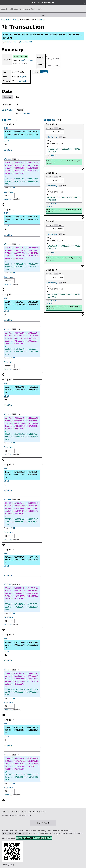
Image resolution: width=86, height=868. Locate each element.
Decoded (7, 97)
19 (6, 230)
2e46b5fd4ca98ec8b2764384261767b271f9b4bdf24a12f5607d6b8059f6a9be (22, 730)
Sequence (8, 192)
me (38, 833)
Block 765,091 (21, 57)
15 (6, 400)
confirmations (27, 60)
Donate (15, 812)
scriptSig (8, 150)
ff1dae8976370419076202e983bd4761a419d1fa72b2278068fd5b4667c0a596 (22, 560)
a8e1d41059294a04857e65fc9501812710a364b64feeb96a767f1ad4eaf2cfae (22, 390)
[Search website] (43, 9)
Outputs (49, 120)
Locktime (7, 110)
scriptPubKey (51, 137)
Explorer (6, 19)
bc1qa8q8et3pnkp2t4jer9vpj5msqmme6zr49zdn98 (64, 211)
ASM (14, 159)
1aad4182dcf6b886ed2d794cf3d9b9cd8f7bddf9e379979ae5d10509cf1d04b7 (22, 475)
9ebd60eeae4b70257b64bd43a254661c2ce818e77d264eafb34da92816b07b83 (22, 220)
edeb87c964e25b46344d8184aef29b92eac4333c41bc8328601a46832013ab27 (22, 305)
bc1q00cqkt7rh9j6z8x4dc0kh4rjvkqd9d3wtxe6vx (64, 162)
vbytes (23, 77)
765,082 (27, 114)
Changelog (39, 812)
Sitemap (26, 812)
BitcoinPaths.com (23, 816)
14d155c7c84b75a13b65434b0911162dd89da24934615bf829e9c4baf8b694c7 (22, 134)
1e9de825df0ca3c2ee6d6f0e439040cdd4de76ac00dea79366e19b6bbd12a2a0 (22, 645)
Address (41, 19)
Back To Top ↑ (43, 823)
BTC (56, 128)
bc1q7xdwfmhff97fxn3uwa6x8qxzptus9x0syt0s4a (64, 259)
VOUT (6, 141)
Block (16, 19)
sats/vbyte (24, 81)
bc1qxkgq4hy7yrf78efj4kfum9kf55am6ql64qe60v (64, 308)
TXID (6, 128)
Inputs (7, 120)
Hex (17, 97)
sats (61, 128)
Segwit (44, 72)
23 (6, 144)
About (5, 812)
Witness (7, 159)
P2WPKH (12, 188)
